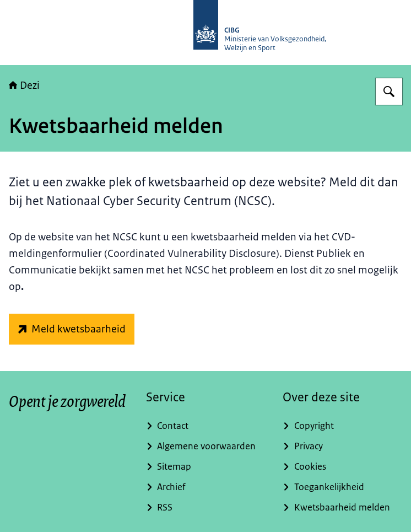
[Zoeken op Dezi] (389, 92)
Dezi (24, 85)
